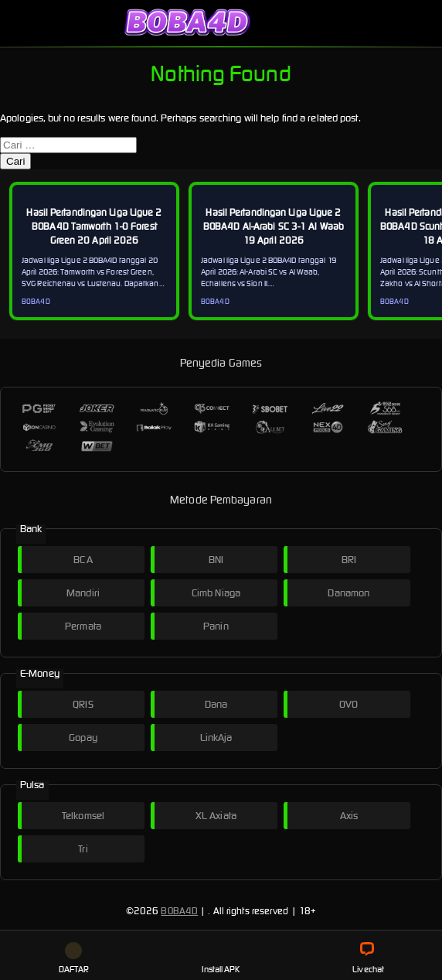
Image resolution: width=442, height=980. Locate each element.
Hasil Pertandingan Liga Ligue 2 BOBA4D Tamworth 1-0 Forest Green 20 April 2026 (94, 226)
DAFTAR (74, 958)
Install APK (221, 958)
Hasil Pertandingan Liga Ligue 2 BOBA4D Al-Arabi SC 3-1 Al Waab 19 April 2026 (274, 226)
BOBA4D (179, 911)
